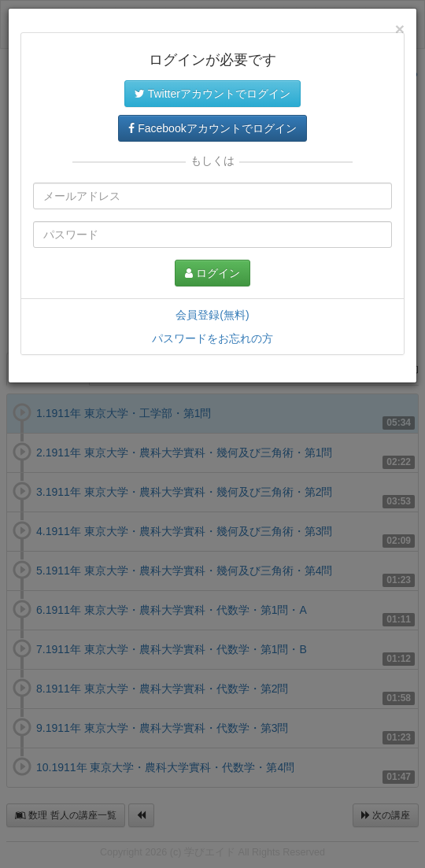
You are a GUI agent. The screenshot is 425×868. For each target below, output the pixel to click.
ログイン (213, 273)
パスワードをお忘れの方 (213, 338)
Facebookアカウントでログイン (212, 128)
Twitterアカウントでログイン (213, 94)
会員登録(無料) (212, 315)
